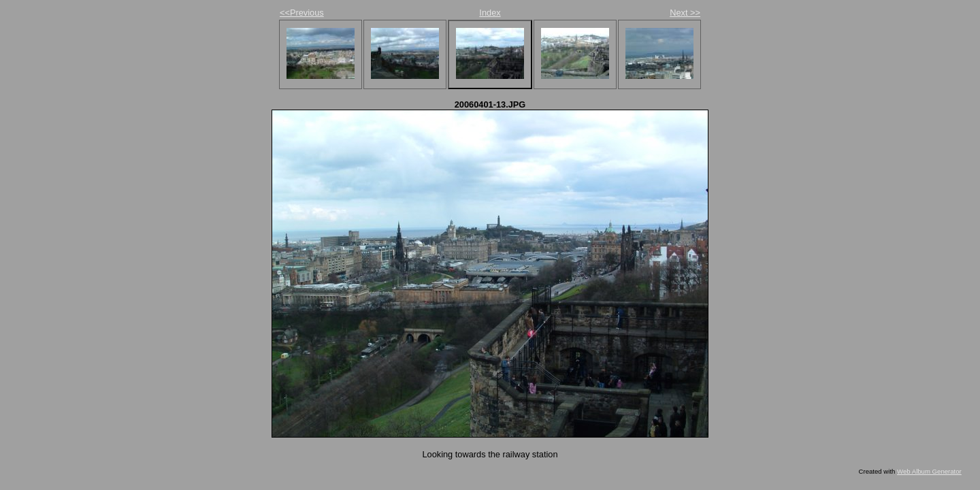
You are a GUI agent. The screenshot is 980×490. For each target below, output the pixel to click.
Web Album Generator (929, 471)
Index (490, 13)
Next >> (685, 13)
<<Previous (302, 13)
